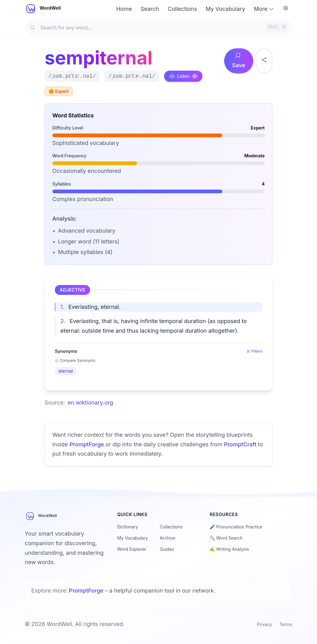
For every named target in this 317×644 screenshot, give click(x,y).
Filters (254, 351)
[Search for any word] (158, 28)
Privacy (265, 624)
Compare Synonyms (75, 360)
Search (150, 9)
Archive (167, 538)
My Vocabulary (225, 9)
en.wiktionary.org (91, 403)
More (264, 9)
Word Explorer (132, 549)
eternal (66, 371)
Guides (167, 549)
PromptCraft (241, 444)
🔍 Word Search (226, 538)
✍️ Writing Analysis (229, 549)
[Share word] (264, 61)
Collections (182, 9)
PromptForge (87, 444)
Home (124, 9)
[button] (158, 307)
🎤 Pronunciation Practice (236, 527)
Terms (286, 624)
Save (240, 61)
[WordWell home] (43, 9)
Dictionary (128, 527)
